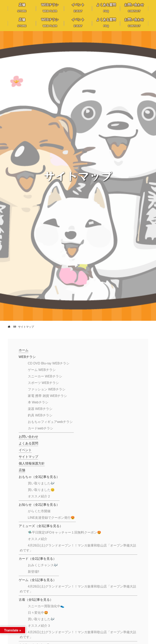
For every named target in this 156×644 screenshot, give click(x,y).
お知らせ (39, 505)
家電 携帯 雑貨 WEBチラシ (48, 396)
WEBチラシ (27, 357)
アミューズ (41, 526)
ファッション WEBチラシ (47, 389)
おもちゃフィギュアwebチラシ (50, 422)
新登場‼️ (34, 572)
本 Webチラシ (38, 402)
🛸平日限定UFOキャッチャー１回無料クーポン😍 (65, 532)
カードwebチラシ (41, 428)
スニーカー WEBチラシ (45, 376)
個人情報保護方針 (32, 463)
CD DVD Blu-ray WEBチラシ (49, 363)
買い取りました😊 (41, 490)
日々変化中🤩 (38, 613)
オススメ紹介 (38, 539)
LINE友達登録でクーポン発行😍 (51, 518)
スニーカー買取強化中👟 (46, 606)
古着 (36, 600)
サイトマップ (28, 457)
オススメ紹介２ (39, 496)
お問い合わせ (28, 437)
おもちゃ (39, 477)
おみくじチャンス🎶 (43, 565)
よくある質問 (28, 443)
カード (37, 559)
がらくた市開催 (39, 511)
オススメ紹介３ (39, 626)
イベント (25, 450)
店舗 (22, 470)
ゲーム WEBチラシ (42, 370)
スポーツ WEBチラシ (43, 383)
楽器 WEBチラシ (40, 409)
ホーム (24, 350)
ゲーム (37, 580)
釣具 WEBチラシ (40, 415)
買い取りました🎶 (41, 483)
